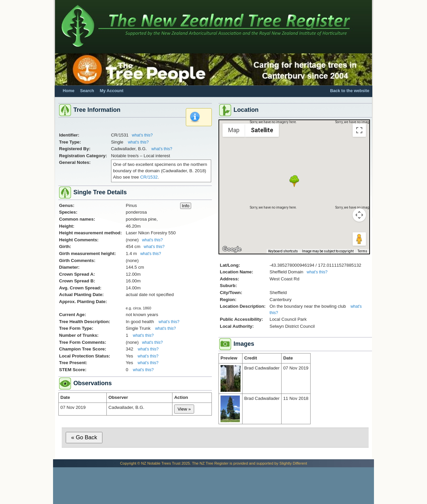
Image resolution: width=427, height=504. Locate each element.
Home (69, 91)
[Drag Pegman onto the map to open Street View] (359, 239)
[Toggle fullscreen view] (359, 130)
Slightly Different (293, 463)
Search (87, 91)
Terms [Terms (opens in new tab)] (362, 251)
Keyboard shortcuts (283, 251)
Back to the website (350, 91)
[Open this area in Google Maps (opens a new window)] (232, 249)
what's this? (142, 135)
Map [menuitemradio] (234, 130)
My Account (112, 91)
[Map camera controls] (359, 215)
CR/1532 (149, 177)
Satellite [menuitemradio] (262, 130)
